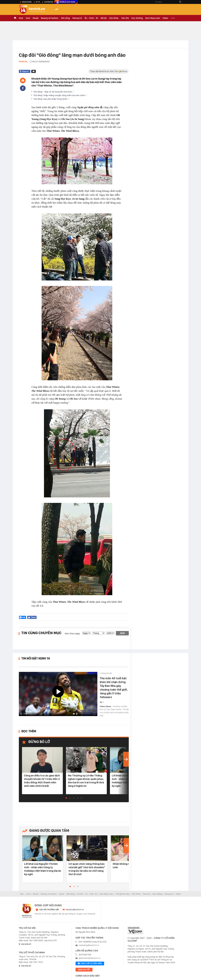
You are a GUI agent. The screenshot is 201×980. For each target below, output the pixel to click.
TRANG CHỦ (15, 18)
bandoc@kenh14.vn (75, 909)
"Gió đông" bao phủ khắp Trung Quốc (51, 99)
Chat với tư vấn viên (90, 964)
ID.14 (38, 2)
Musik (36, 18)
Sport (62, 894)
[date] (86, 633)
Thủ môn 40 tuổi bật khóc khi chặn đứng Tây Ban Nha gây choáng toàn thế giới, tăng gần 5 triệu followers (114, 688)
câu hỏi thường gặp (49, 910)
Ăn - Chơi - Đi (91, 18)
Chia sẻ (25, 71)
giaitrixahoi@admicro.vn (90, 958)
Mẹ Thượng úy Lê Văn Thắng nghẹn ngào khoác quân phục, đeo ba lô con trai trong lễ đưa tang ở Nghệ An (86, 781)
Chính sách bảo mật (88, 976)
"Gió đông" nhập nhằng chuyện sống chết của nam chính (60, 95)
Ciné (28, 18)
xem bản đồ (26, 944)
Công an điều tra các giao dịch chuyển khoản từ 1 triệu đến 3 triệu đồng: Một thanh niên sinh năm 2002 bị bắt (42, 781)
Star (21, 18)
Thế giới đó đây (122, 894)
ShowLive (49, 2)
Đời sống (65, 18)
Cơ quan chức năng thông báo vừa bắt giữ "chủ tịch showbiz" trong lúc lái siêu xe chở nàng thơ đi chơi (87, 869)
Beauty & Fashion (50, 18)
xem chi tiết (84, 970)
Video (165, 18)
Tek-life (125, 18)
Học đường (137, 18)
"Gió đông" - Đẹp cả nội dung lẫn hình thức (54, 92)
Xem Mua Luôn (153, 18)
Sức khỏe (114, 18)
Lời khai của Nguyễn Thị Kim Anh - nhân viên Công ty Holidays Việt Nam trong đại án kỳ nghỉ (43, 869)
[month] (98, 633)
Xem (122, 633)
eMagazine (27, 2)
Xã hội (104, 18)
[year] (110, 633)
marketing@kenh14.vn (89, 945)
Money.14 (77, 18)
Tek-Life (146, 894)
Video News (106, 706)
